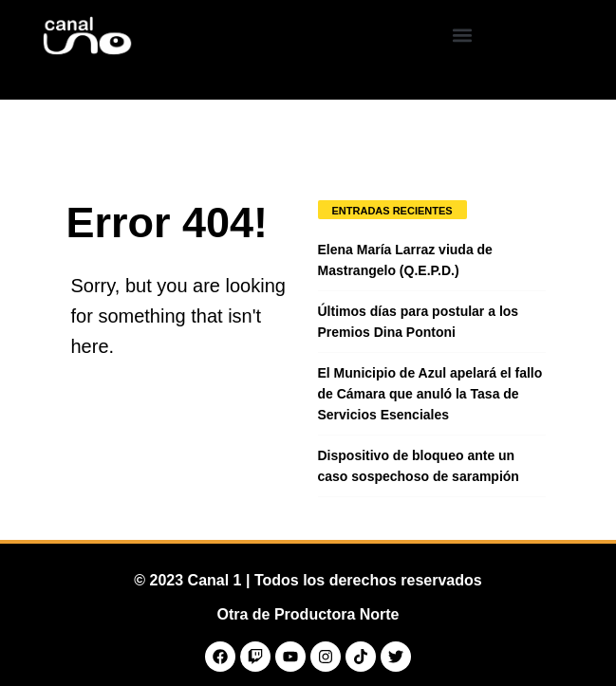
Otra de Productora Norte (308, 614)
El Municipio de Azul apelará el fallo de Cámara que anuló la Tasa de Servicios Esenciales (430, 394)
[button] (462, 35)
